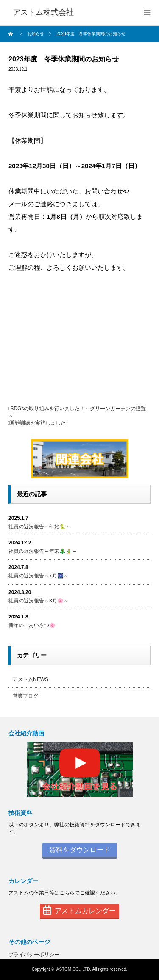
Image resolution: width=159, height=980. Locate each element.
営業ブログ (25, 696)
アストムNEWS (31, 679)
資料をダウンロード (80, 850)
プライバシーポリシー (34, 955)
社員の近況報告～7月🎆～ (39, 576)
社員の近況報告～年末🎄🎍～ (43, 551)
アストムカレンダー (79, 911)
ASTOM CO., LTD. (74, 969)
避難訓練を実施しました (38, 423)
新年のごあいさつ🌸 (32, 625)
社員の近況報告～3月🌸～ (39, 601)
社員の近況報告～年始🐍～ (40, 527)
